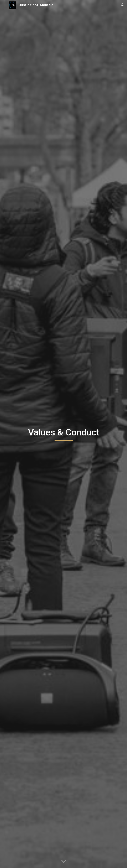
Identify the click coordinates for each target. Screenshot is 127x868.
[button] (4, 5)
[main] (63, 434)
